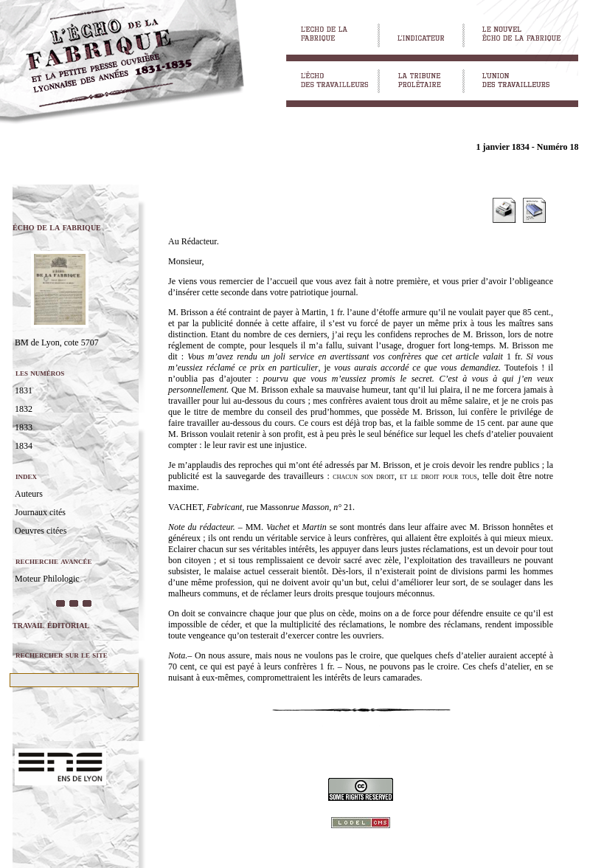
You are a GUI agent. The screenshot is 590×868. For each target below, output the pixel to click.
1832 (24, 409)
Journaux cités (40, 512)
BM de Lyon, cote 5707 (57, 342)
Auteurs (29, 494)
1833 (24, 427)
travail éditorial (51, 625)
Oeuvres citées (41, 531)
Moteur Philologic (47, 579)
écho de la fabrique (57, 227)
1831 (24, 390)
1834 (24, 446)
